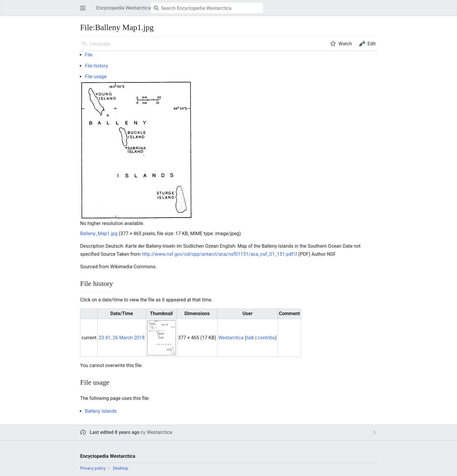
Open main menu (85, 11)
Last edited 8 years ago (115, 432)
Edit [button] (371, 44)
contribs (266, 338)
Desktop (121, 468)
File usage (96, 77)
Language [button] (100, 44)
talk (250, 338)
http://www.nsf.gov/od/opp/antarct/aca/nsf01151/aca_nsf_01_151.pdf (217, 254)
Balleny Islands (101, 411)
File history (96, 66)
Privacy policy (93, 468)
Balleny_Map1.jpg (99, 234)
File (89, 55)
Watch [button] (345, 44)
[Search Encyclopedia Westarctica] (207, 8)
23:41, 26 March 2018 (122, 338)
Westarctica (160, 432)
